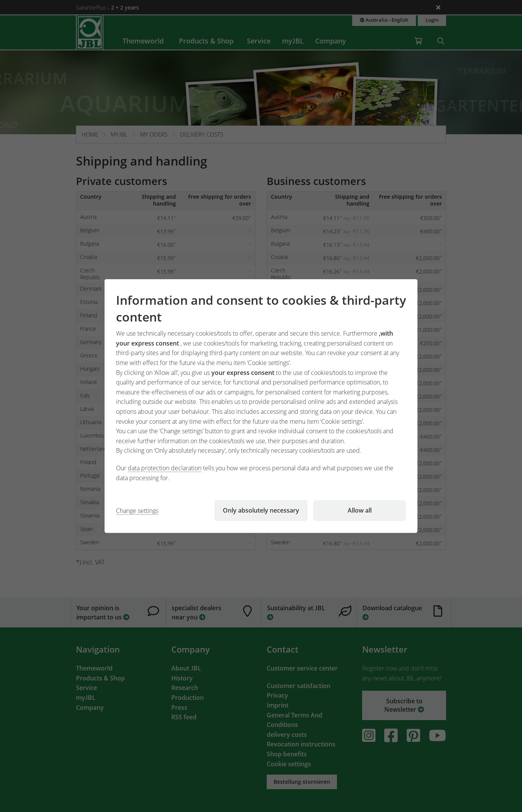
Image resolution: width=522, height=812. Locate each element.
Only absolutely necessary (261, 510)
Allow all (360, 510)
